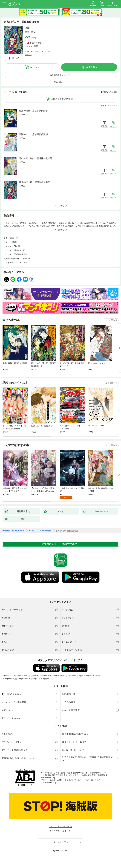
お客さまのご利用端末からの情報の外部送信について (87, 758)
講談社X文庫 (19, 250)
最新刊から (112, 106)
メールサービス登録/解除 (14, 702)
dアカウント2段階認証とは (15, 750)
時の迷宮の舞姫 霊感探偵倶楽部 (36, 158)
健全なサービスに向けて (74, 742)
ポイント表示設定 (71, 710)
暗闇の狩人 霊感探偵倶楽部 (33, 134)
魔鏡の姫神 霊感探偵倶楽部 (33, 111)
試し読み (16, 58)
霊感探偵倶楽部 (21, 254)
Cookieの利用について (73, 750)
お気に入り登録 (111, 92)
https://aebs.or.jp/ (50, 783)
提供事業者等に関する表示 (75, 734)
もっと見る (110, 320)
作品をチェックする (63, 75)
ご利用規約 (7, 734)
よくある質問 (69, 702)
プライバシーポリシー (13, 742)
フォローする (35, 32)
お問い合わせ (8, 710)
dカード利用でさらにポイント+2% (37, 51)
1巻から (103, 106)
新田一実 (29, 32)
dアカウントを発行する (60, 827)
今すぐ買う (92, 67)
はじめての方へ (11, 694)
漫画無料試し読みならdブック (13, 531)
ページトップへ (60, 842)
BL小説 (17, 246)
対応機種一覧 (69, 694)
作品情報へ (59, 82)
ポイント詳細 (32, 46)
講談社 (15, 242)
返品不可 (28, 55)
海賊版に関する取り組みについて (18, 758)
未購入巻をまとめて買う (63, 99)
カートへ (34, 67)
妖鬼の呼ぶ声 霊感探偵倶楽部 (35, 182)
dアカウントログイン (12, 718)
